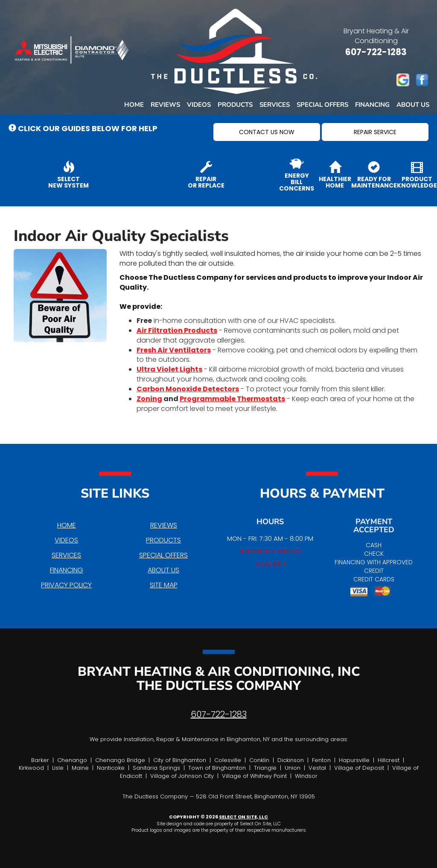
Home (134, 105)
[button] (267, 132)
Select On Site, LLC (243, 817)
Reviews (165, 105)
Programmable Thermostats (232, 399)
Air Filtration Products (177, 330)
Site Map (164, 585)
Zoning (149, 399)
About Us (413, 105)
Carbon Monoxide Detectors (188, 389)
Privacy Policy (66, 585)
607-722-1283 (219, 714)
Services (275, 105)
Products (235, 105)
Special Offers (322, 105)
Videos (199, 105)
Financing (372, 105)
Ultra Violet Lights (169, 369)
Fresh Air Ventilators (174, 350)
